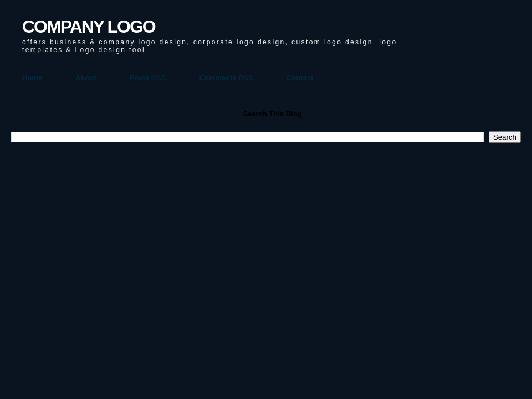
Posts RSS (148, 78)
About (86, 78)
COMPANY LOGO (89, 27)
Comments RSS (226, 78)
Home (32, 78)
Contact (300, 78)
